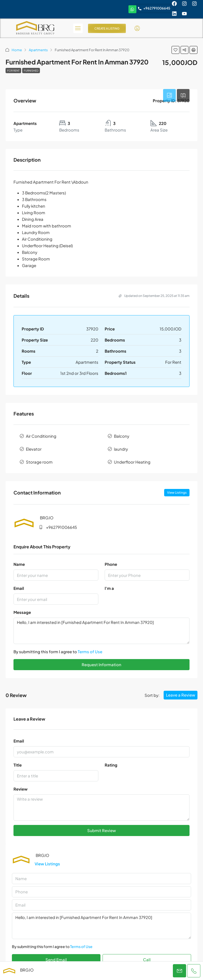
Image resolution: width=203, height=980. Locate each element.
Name (19, 564)
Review (20, 789)
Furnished (31, 71)
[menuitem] (137, 28)
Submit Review (101, 830)
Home (17, 50)
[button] (176, 50)
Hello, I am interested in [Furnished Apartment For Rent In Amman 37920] (101, 631)
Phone (111, 564)
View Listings (177, 493)
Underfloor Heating (132, 462)
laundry (121, 449)
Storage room (39, 462)
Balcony (122, 436)
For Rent (13, 71)
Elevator (34, 449)
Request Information (101, 664)
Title (18, 765)
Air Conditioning (41, 436)
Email (19, 588)
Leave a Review (181, 695)
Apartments (38, 50)
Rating (111, 765)
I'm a (109, 588)
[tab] (169, 95)
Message (22, 612)
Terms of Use (90, 652)
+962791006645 (61, 527)
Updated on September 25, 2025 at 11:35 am (154, 296)
